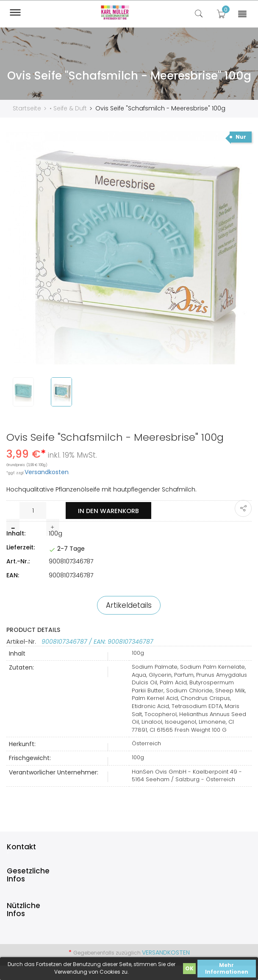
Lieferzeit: (21, 547)
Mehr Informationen (227, 968)
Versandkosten (47, 472)
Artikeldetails (129, 605)
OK (189, 968)
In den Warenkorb (109, 510)
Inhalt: (16, 533)
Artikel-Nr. (22, 641)
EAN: (13, 575)
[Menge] (33, 510)
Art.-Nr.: (18, 561)
